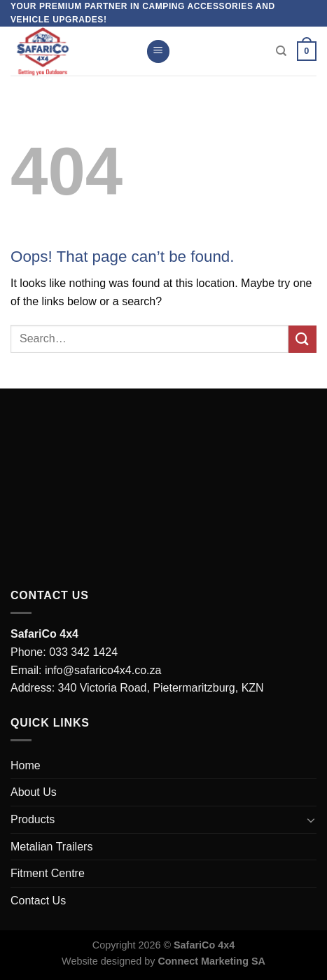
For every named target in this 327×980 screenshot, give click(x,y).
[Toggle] (311, 820)
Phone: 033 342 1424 (64, 652)
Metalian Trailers (51, 847)
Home (26, 765)
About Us (34, 792)
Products (33, 819)
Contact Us (38, 901)
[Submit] (302, 339)
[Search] (281, 51)
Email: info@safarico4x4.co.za (86, 670)
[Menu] (158, 51)
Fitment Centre (48, 873)
